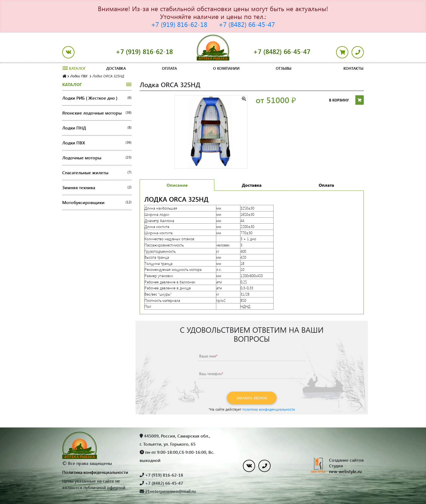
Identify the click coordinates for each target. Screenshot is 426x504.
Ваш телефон (211, 374)
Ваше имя (208, 356)
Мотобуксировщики (97, 202)
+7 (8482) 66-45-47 (247, 24)
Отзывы (284, 68)
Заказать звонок (252, 398)
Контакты (353, 68)
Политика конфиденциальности (95, 472)
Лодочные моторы (97, 158)
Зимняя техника (97, 188)
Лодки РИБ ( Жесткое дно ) (97, 98)
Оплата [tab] (326, 185)
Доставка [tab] (252, 185)
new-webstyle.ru (345, 471)
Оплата (169, 68)
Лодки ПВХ (97, 143)
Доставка (116, 68)
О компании (226, 68)
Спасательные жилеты (97, 173)
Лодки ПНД (97, 128)
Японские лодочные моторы (97, 113)
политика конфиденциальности (269, 409)
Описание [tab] (177, 185)
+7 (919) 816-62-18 (179, 24)
